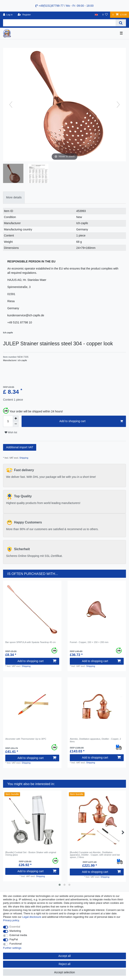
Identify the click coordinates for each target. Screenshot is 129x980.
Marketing (15, 931)
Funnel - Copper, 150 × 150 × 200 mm (89, 642)
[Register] (24, 15)
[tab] (14, 197)
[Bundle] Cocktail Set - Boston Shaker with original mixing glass (31, 854)
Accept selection (64, 972)
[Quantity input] (8, 421)
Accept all (65, 956)
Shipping (24, 458)
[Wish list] (105, 15)
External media (18, 935)
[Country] (96, 15)
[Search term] (59, 23)
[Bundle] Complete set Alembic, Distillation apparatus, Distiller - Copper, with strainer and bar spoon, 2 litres (95, 855)
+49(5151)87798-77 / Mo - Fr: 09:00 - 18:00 (64, 6)
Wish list (11, 432)
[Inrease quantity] (16, 418)
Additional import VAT (20, 447)
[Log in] (8, 15)
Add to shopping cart (91, 421)
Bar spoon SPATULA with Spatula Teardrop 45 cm (31, 642)
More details (14, 197)
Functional (16, 944)
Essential (15, 927)
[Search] (121, 23)
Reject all (64, 964)
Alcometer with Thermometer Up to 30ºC (26, 739)
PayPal (14, 939)
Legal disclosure (32, 917)
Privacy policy (11, 920)
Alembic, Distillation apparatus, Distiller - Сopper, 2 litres (95, 740)
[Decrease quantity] (16, 424)
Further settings (12, 948)
